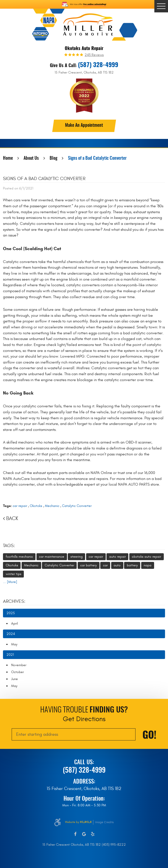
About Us (31, 158)
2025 (11, 613)
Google (84, 834)
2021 (10, 655)
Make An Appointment (84, 126)
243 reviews (94, 55)
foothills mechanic (19, 557)
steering (77, 557)
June (15, 679)
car (105, 565)
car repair (20, 506)
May (14, 644)
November (19, 665)
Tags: (9, 546)
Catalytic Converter (77, 506)
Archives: (14, 601)
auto (117, 565)
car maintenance (52, 557)
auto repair (118, 557)
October (17, 672)
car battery (88, 565)
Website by (78, 822)
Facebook (75, 834)
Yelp (93, 834)
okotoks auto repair (146, 557)
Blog (53, 158)
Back (12, 518)
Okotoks (36, 506)
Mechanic (52, 506)
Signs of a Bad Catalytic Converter (97, 158)
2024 (11, 634)
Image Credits (104, 822)
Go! (149, 736)
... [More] (10, 582)
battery (132, 565)
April (15, 623)
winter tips (14, 574)
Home (8, 158)
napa (148, 565)
